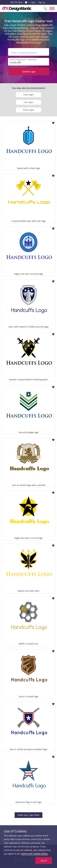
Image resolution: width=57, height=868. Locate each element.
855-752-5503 (16, 2)
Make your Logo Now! (28, 815)
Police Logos (29, 110)
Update (29, 71)
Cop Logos (28, 102)
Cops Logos (28, 95)
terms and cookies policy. (35, 854)
